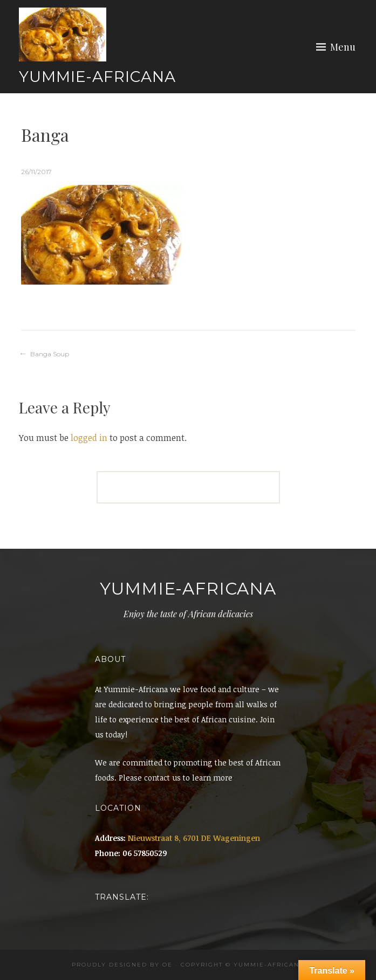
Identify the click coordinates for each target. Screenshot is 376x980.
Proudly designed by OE (122, 965)
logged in (89, 438)
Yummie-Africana (97, 77)
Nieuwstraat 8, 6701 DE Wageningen (194, 838)
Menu (343, 47)
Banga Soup (50, 354)
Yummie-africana (269, 965)
